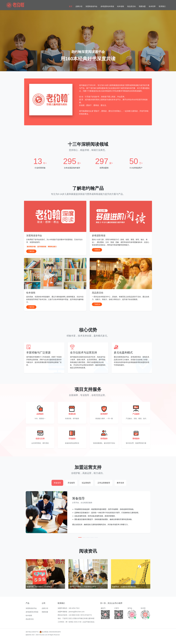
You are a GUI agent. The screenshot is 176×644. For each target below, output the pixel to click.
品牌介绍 (79, 6)
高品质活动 (131, 6)
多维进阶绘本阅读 (107, 6)
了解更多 (31, 262)
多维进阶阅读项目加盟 (141, 640)
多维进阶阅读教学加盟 (47, 643)
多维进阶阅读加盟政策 (113, 640)
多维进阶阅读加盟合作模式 (107, 643)
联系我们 (162, 6)
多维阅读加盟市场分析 (127, 640)
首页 (71, 6)
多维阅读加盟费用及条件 (90, 643)
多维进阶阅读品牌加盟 (75, 643)
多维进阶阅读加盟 (31, 640)
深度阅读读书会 (91, 6)
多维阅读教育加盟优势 (99, 640)
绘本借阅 (121, 6)
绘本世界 (152, 6)
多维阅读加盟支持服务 (32, 643)
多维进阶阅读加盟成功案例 (83, 640)
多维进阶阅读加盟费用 (56, 640)
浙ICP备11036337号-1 (32, 632)
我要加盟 (142, 6)
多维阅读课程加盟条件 (61, 643)
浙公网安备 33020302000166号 (50, 632)
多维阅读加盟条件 (43, 640)
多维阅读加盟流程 (69, 640)
